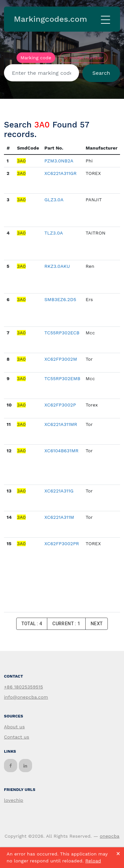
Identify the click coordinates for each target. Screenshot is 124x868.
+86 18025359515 (23, 687)
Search (101, 73)
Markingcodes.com (50, 19)
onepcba (110, 836)
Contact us (17, 737)
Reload (93, 861)
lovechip (14, 800)
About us (14, 727)
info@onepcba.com (26, 697)
